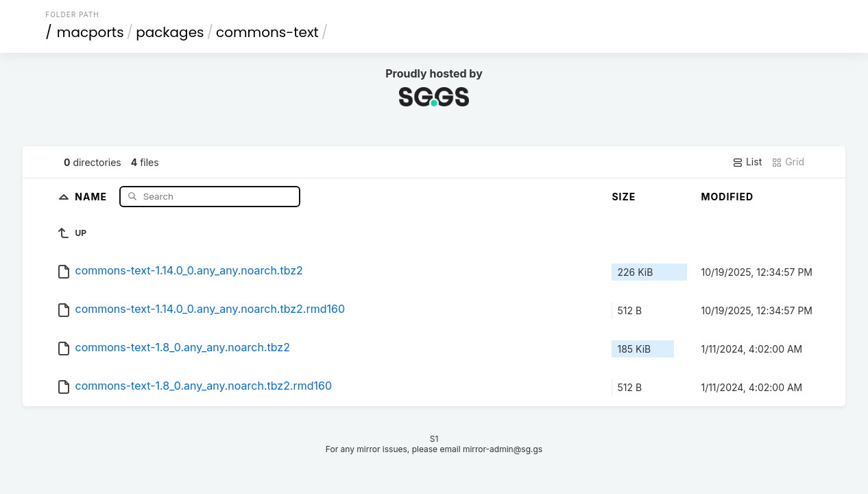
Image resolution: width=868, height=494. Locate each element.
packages (170, 32)
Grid (788, 162)
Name (92, 196)
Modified (727, 197)
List (747, 162)
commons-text (267, 32)
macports (91, 32)
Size (624, 197)
